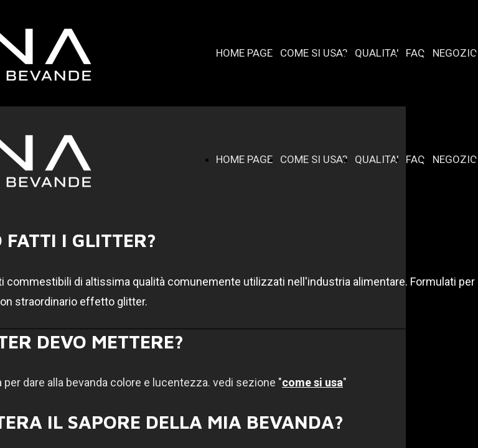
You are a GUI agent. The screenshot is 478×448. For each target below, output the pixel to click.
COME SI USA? (314, 53)
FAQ (415, 53)
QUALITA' (377, 53)
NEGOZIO (455, 53)
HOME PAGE (244, 53)
